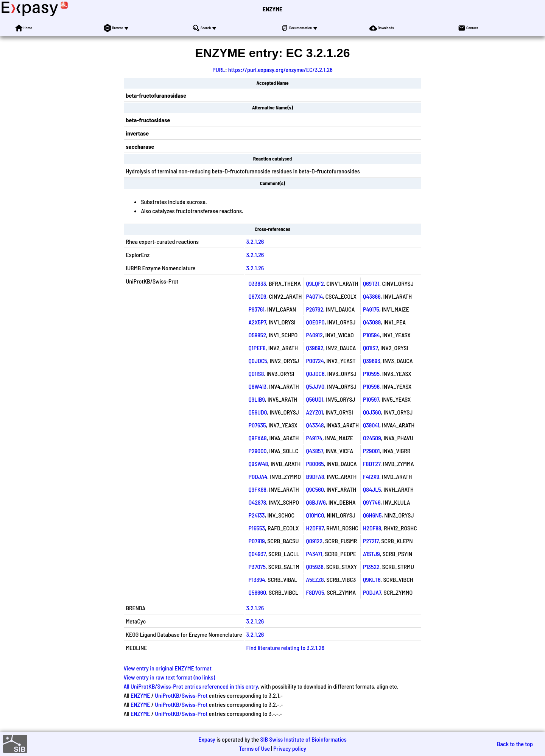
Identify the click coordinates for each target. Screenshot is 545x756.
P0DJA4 (258, 476)
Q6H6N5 (372, 515)
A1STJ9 (371, 554)
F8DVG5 (315, 592)
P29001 (371, 451)
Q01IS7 (370, 348)
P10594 (371, 335)
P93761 (257, 309)
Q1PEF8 (257, 348)
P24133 (257, 515)
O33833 (257, 283)
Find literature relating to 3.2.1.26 (286, 648)
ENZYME (272, 9)
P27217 (371, 541)
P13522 (371, 567)
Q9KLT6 (372, 579)
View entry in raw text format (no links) (169, 677)
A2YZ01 (315, 412)
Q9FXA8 (258, 438)
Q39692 (315, 348)
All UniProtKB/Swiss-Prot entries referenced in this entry (191, 686)
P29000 (258, 451)
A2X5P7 (258, 322)
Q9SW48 (258, 464)
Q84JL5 (372, 489)
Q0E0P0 (315, 322)
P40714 (315, 296)
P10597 (371, 399)
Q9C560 (315, 489)
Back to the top (515, 744)
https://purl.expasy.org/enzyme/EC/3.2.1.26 (280, 69)
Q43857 (315, 451)
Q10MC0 (315, 515)
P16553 (257, 528)
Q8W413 (258, 386)
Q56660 (258, 592)
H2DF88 (372, 528)
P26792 (315, 309)
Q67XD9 (258, 296)
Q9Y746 (372, 502)
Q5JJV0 (315, 386)
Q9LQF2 (315, 283)
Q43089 (372, 322)
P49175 (371, 309)
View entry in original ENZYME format (167, 668)
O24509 (372, 438)
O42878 (258, 502)
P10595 (371, 373)
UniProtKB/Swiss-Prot (181, 695)
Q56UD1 (315, 399)
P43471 (314, 554)
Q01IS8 (256, 373)
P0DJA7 (372, 592)
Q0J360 (372, 412)
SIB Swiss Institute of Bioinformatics (303, 739)
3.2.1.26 (255, 241)
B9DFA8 (315, 476)
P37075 (257, 567)
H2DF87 (315, 528)
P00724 (315, 361)
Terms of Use (254, 748)
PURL (219, 69)
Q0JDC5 (258, 361)
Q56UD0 (258, 412)
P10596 (371, 386)
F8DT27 (372, 464)
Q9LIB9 (257, 399)
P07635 (257, 425)
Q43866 (372, 296)
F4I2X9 (371, 476)
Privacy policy (290, 748)
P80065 (315, 464)
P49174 (314, 438)
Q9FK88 (258, 489)
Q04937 (257, 554)
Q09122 (315, 541)
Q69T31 (371, 283)
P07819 (257, 541)
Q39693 (372, 361)
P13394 (257, 579)
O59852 (257, 335)
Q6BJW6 (316, 502)
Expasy (207, 739)
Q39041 (371, 425)
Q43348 (315, 425)
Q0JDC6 (315, 373)
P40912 (315, 335)
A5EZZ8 (315, 579)
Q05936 (315, 567)
